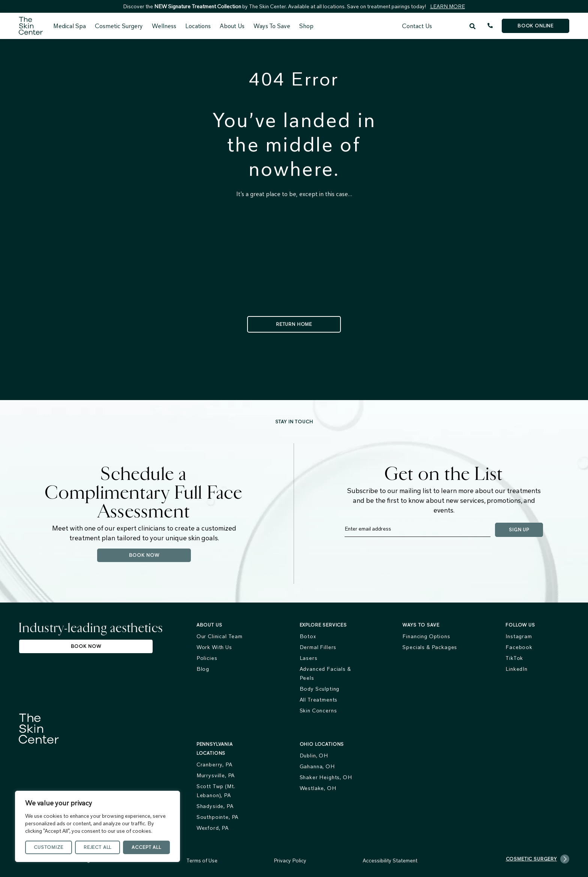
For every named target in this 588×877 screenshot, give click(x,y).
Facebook (519, 647)
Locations (198, 26)
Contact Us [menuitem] (417, 26)
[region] (97, 826)
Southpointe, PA (218, 817)
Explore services (323, 625)
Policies (207, 658)
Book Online (535, 26)
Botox (308, 636)
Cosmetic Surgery (119, 26)
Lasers (309, 658)
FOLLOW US (520, 625)
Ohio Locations (322, 744)
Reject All (97, 847)
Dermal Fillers (318, 647)
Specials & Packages (430, 647)
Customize (49, 847)
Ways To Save (272, 26)
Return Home (294, 324)
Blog (203, 669)
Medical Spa (70, 26)
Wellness (164, 26)
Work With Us (214, 647)
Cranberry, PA (214, 765)
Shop (306, 26)
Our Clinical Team (220, 636)
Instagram (519, 636)
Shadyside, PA (215, 806)
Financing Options (426, 636)
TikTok (514, 658)
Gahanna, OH (317, 766)
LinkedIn (517, 669)
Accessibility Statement (390, 861)
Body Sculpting (320, 689)
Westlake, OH (318, 788)
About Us (232, 26)
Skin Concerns (318, 711)
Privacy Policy (290, 861)
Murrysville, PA (216, 775)
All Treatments (319, 700)
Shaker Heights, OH (326, 777)
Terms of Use (202, 861)
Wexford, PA (213, 828)
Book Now (144, 555)
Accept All (146, 847)
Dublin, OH (314, 756)
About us (209, 625)
